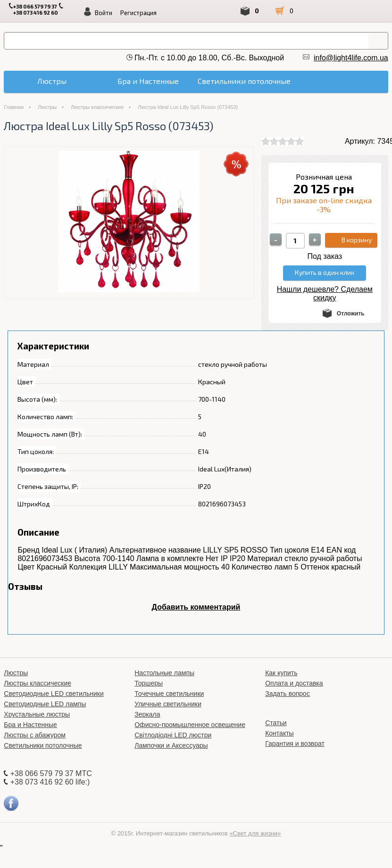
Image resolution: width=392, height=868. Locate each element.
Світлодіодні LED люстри (173, 735)
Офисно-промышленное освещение (190, 725)
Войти (104, 13)
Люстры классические (97, 107)
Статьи (276, 723)
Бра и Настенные (30, 725)
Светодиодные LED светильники (54, 694)
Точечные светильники (169, 694)
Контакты (279, 733)
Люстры (47, 107)
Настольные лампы (164, 673)
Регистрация (138, 13)
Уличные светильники (168, 704)
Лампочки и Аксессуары (171, 745)
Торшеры (149, 683)
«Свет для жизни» (255, 833)
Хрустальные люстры (37, 714)
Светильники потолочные (43, 745)
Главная (14, 107)
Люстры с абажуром (35, 735)
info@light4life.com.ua (351, 58)
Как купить (281, 673)
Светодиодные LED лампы (45, 704)
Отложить (351, 314)
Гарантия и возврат (295, 744)
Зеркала (147, 714)
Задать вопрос (288, 694)
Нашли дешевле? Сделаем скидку (325, 293)
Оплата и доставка (294, 683)
